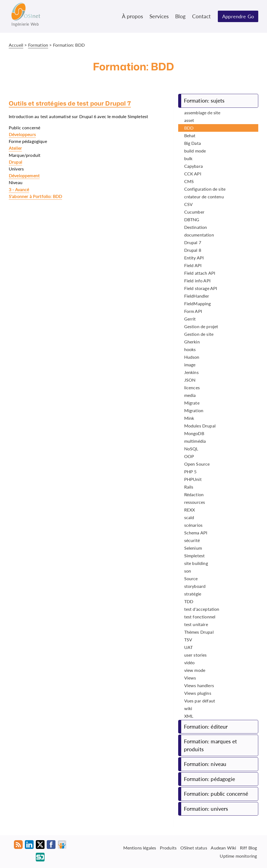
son (188, 571)
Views (190, 678)
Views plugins (198, 693)
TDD (189, 601)
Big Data (193, 143)
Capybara (193, 166)
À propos (132, 16)
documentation (199, 235)
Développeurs (22, 134)
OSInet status (194, 848)
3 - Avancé (19, 189)
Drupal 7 (193, 242)
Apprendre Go (238, 16)
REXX (190, 510)
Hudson (192, 357)
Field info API (197, 281)
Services (159, 16)
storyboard (195, 586)
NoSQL (191, 449)
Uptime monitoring (238, 856)
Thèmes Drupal (199, 632)
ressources (195, 502)
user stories (196, 655)
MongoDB (194, 433)
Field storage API (201, 288)
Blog (180, 16)
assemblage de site (202, 113)
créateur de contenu (204, 197)
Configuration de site (205, 189)
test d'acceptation (202, 609)
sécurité (192, 540)
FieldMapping (198, 303)
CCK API (193, 174)
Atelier (15, 148)
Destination (196, 227)
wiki (188, 708)
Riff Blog (248, 848)
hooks (190, 349)
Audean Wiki (223, 848)
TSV (188, 640)
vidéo (190, 662)
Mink (189, 418)
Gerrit (190, 319)
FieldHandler (197, 296)
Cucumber (194, 212)
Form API (193, 311)
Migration (194, 410)
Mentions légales (140, 848)
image (190, 365)
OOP (189, 456)
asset (189, 120)
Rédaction (194, 494)
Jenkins (191, 372)
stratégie (193, 594)
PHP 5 (190, 472)
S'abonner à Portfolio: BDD (35, 196)
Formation (38, 45)
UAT (188, 647)
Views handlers (199, 685)
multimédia (195, 441)
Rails (189, 487)
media (190, 395)
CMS (189, 181)
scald (189, 517)
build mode (195, 151)
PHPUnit (193, 479)
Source (191, 578)
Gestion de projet (201, 326)
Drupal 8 (193, 250)
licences (192, 387)
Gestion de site (199, 334)
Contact (201, 16)
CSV (188, 204)
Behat (190, 135)
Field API (193, 265)
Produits (168, 848)
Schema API (196, 533)
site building (196, 563)
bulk (188, 158)
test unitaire (196, 624)
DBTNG (192, 219)
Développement (24, 176)
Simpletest (195, 556)
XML (189, 716)
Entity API (194, 258)
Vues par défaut (200, 701)
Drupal (15, 162)
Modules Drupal (200, 426)
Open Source (197, 464)
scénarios (193, 525)
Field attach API (200, 273)
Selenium (193, 548)
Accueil (16, 45)
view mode (195, 670)
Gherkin (192, 342)
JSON (190, 380)
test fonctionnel (200, 617)
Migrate (192, 403)
